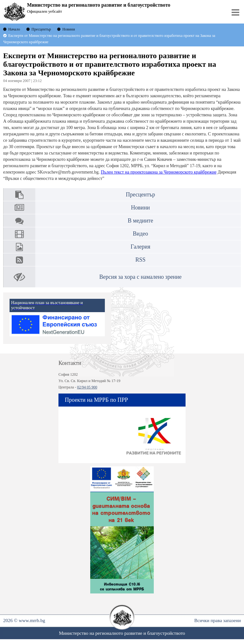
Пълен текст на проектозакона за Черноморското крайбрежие (159, 172)
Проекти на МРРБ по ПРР (96, 400)
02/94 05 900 (87, 387)
